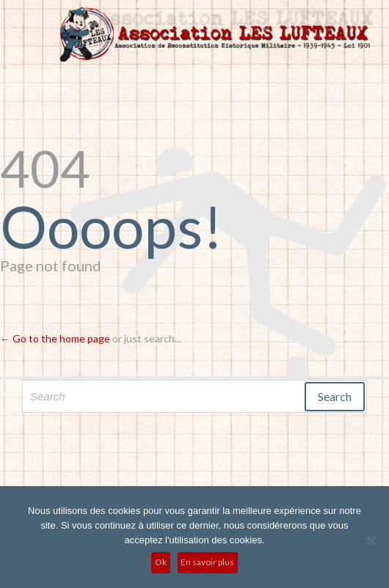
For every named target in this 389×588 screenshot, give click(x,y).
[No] (371, 540)
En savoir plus (207, 562)
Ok (161, 562)
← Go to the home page (55, 338)
